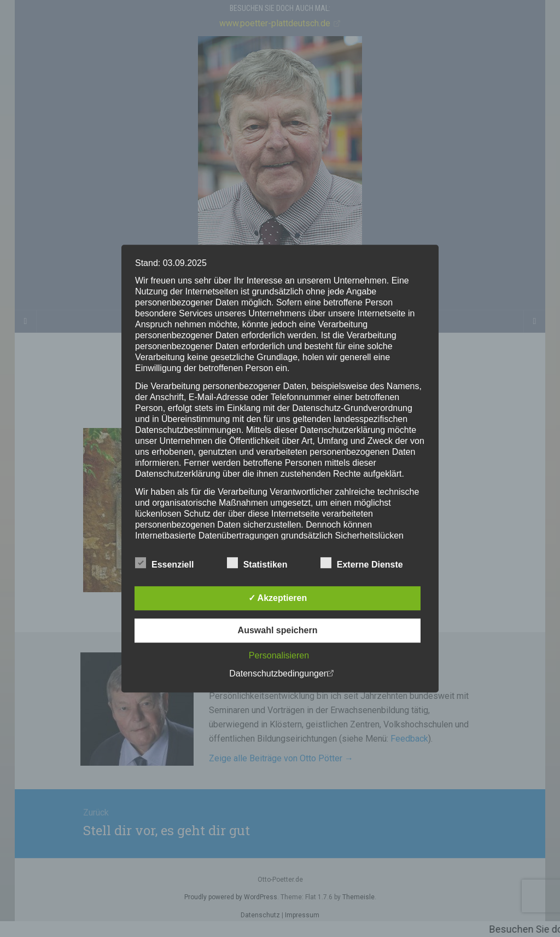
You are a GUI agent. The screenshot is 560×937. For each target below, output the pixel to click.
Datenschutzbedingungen (279, 673)
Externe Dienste (362, 563)
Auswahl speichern (278, 630)
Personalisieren (279, 655)
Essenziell (164, 563)
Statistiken (257, 563)
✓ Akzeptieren (278, 598)
